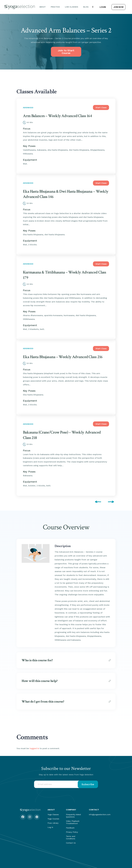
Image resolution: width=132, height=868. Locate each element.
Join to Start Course (66, 52)
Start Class (101, 107)
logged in (34, 748)
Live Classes (72, 7)
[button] (93, 7)
